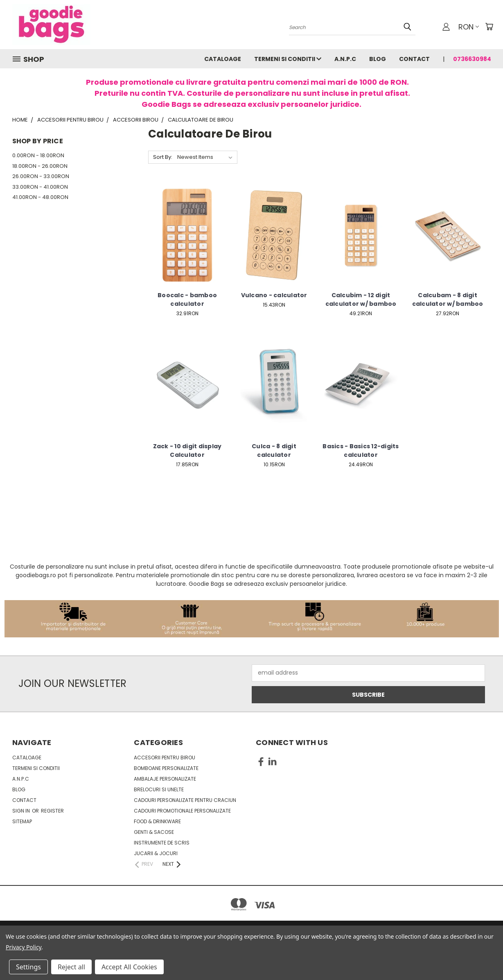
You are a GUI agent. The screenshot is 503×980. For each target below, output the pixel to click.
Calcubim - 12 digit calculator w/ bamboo (361, 299)
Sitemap (22, 821)
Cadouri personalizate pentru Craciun (185, 800)
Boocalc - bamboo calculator (187, 299)
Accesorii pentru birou (165, 758)
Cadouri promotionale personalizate (182, 811)
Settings (28, 967)
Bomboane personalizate (166, 768)
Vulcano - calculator (274, 295)
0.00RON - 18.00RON (38, 155)
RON (469, 27)
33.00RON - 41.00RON (40, 187)
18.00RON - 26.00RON (40, 166)
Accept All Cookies (129, 967)
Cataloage (223, 59)
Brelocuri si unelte (159, 789)
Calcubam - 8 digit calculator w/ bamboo (448, 299)
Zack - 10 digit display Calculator (187, 450)
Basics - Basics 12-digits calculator (361, 450)
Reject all (71, 967)
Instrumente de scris (162, 843)
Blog (378, 59)
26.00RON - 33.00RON (41, 176)
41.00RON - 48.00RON (40, 197)
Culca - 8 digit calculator (274, 450)
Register (52, 811)
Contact (414, 59)
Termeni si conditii (288, 59)
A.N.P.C (345, 59)
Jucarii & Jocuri (156, 853)
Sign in (22, 811)
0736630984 (472, 59)
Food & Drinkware (157, 821)
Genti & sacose (154, 832)
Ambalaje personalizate (165, 779)
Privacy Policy (24, 947)
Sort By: (163, 157)
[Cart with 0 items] (489, 27)
